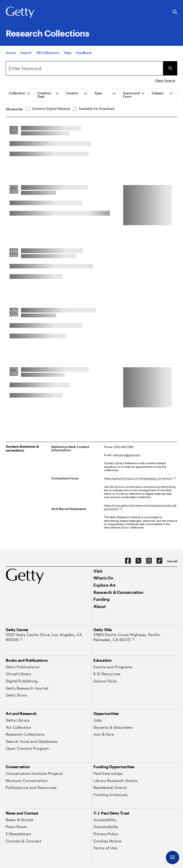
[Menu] (173, 857)
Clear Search (165, 81)
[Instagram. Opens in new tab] (149, 561)
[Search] (26, 53)
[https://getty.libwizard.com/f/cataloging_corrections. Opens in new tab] (140, 478)
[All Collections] (48, 53)
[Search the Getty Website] (175, 12)
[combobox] (84, 68)
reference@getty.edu (127, 455)
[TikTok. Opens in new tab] (159, 561)
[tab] (20, 95)
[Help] (68, 53)
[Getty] (20, 13)
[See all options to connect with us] (172, 561)
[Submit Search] (170, 68)
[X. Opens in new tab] (138, 561)
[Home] (11, 53)
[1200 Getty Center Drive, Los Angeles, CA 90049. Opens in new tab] (48, 637)
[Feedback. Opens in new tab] (84, 53)
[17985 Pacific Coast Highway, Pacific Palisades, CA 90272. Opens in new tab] (135, 637)
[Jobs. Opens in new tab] (98, 720)
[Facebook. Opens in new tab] (128, 561)
